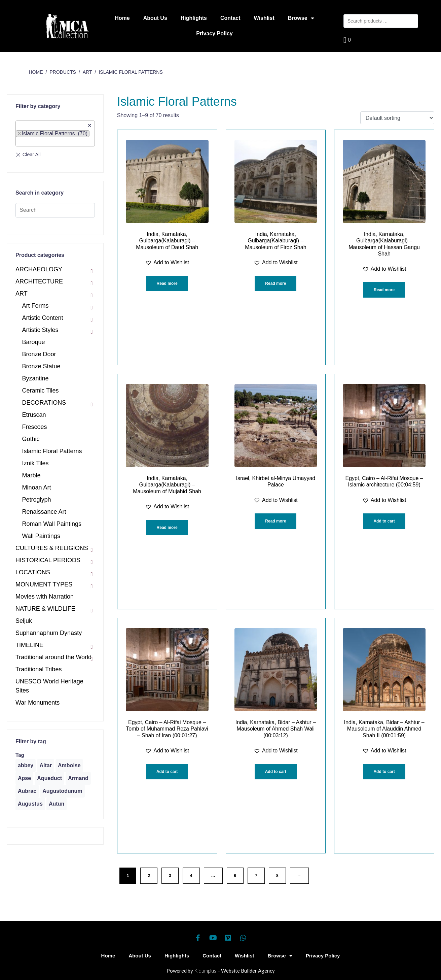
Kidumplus (205, 971)
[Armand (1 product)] (78, 778)
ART (22, 294)
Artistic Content (43, 318)
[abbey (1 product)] (26, 766)
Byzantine (35, 378)
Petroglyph (37, 500)
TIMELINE (29, 645)
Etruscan (34, 415)
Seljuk (24, 621)
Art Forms (35, 306)
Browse (301, 18)
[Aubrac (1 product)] (27, 791)
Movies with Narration (45, 597)
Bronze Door (39, 354)
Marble (31, 475)
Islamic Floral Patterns (52, 451)
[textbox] (20, 142)
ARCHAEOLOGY (39, 269)
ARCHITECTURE (39, 281)
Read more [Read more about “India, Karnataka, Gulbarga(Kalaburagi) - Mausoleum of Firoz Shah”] (275, 283)
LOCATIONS (33, 572)
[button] (167, 263)
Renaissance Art (44, 512)
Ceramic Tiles (41, 391)
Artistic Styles (40, 330)
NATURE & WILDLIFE (45, 609)
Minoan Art (37, 487)
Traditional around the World (53, 657)
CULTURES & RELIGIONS (52, 548)
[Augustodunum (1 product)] (62, 791)
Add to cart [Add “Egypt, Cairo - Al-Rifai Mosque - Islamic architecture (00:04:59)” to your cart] (384, 521)
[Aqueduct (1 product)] (49, 778)
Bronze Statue (41, 366)
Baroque (34, 342)
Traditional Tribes (39, 669)
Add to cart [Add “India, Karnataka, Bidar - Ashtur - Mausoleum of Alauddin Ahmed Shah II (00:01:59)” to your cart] (384, 772)
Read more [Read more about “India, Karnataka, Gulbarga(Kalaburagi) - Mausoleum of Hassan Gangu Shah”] (384, 290)
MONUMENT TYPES (44, 584)
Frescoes (35, 427)
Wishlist (264, 18)
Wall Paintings (41, 536)
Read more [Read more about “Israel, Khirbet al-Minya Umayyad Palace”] (275, 521)
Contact (230, 18)
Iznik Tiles (35, 463)
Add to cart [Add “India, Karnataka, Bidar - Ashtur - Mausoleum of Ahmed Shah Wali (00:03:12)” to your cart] (276, 772)
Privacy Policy (214, 33)
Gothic (31, 439)
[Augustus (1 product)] (30, 804)
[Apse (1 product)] (24, 778)
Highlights (194, 18)
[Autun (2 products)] (57, 804)
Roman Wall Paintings (52, 524)
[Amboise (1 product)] (69, 766)
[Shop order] (397, 118)
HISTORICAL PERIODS (48, 560)
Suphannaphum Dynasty (49, 633)
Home (122, 18)
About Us (155, 18)
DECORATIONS (44, 403)
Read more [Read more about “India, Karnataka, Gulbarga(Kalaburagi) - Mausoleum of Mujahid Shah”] (167, 528)
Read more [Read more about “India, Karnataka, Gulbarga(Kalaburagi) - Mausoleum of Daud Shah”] (167, 283)
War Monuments (38, 703)
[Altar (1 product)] (45, 766)
